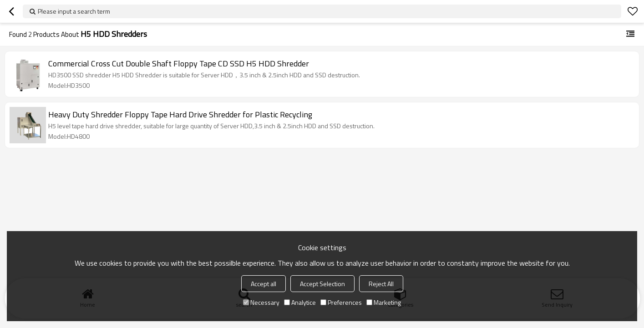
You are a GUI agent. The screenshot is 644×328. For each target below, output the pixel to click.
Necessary (261, 302)
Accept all (264, 284)
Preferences (341, 302)
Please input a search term (74, 11)
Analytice (300, 302)
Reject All (381, 284)
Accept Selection (322, 284)
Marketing (384, 302)
